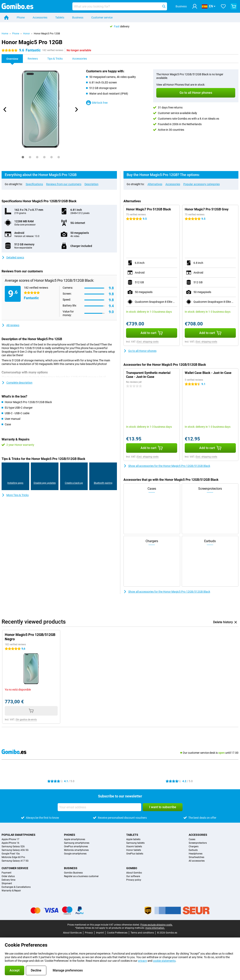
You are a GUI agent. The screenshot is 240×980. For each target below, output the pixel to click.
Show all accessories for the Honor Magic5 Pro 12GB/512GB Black (167, 466)
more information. (155, 928)
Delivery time (8, 880)
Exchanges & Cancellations (16, 887)
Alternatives (155, 184)
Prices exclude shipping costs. (156, 925)
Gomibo (132, 868)
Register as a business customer (81, 876)
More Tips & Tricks (15, 495)
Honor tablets (134, 850)
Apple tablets (133, 839)
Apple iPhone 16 (10, 843)
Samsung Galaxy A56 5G (15, 850)
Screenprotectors (198, 843)
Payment (6, 873)
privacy (142, 961)
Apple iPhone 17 (10, 839)
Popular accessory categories (202, 184)
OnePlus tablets (135, 854)
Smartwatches (196, 857)
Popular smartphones (18, 835)
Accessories (40, 17)
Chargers (194, 846)
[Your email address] (99, 807)
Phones (70, 835)
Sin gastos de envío (26, 720)
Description (91, 184)
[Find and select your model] (120, 6)
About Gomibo (134, 873)
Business (78, 17)
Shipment (7, 883)
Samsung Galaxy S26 (13, 846)
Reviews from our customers (64, 184)
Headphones (196, 854)
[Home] (6, 17)
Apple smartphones (75, 839)
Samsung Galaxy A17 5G (15, 861)
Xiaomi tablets (134, 846)
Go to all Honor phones (140, 351)
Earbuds (193, 850)
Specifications (34, 184)
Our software (133, 876)
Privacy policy (134, 880)
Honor (26, 34)
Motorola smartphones (76, 850)
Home (5, 34)
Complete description (17, 383)
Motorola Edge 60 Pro (13, 857)
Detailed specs (13, 257)
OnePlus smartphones (76, 846)
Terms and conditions (142, 933)
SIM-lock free (97, 103)
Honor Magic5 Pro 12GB (47, 34)
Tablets (60, 17)
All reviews (10, 325)
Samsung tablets (135, 843)
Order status (8, 876)
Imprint (100, 933)
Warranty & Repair (11, 891)
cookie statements (164, 961)
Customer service (102, 17)
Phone (21, 17)
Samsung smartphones (77, 843)
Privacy (89, 933)
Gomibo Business (73, 873)
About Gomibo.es (72, 933)
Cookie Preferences (117, 933)
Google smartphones (75, 854)
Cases (192, 839)
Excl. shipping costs (148, 342)
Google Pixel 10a (11, 854)
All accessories (197, 861)
